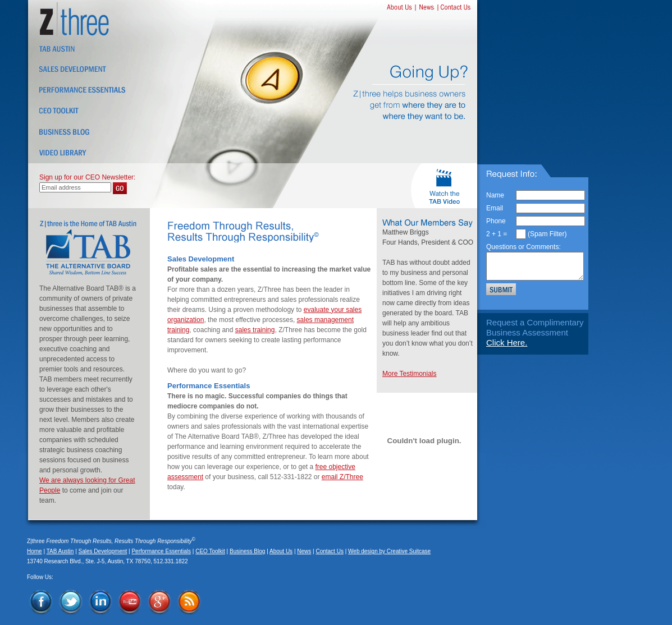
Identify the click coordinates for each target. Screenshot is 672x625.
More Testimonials (409, 374)
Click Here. (507, 343)
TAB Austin (60, 551)
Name (495, 195)
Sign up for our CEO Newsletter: (87, 177)
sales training (255, 330)
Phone (496, 221)
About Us (281, 551)
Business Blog (247, 551)
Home (35, 551)
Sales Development (103, 551)
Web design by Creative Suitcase (389, 551)
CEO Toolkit (210, 551)
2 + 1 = (497, 234)
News (304, 551)
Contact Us (329, 551)
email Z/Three (342, 477)
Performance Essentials (161, 551)
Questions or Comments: (524, 247)
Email (495, 208)
